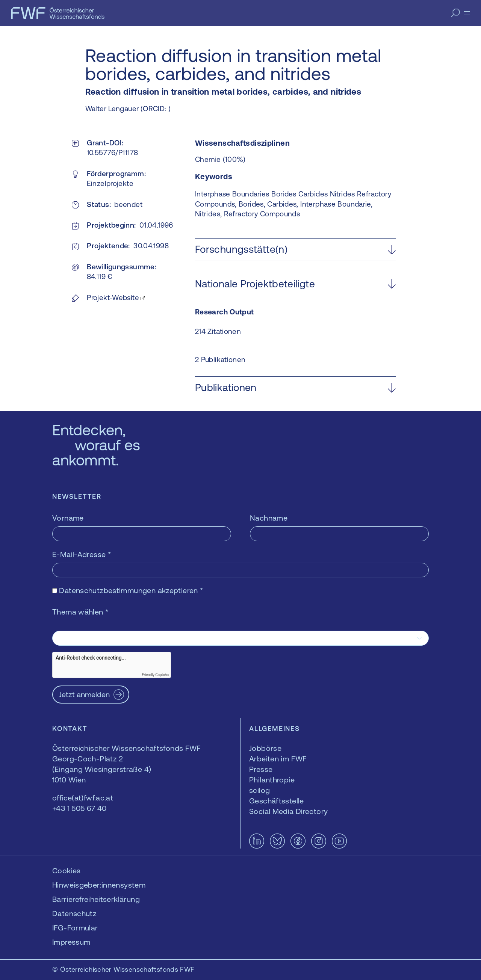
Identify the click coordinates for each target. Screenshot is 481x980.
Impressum (71, 942)
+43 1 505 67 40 (79, 808)
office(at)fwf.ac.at (83, 798)
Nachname (269, 518)
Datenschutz (74, 913)
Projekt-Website (113, 297)
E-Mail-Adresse (82, 554)
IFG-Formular (75, 928)
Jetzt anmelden (84, 694)
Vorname (68, 518)
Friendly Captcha (155, 675)
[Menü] (467, 13)
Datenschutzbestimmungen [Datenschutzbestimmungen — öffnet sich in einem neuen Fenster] (107, 590)
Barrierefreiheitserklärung (96, 899)
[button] (295, 250)
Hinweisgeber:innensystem (99, 885)
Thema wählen (80, 612)
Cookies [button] (67, 871)
